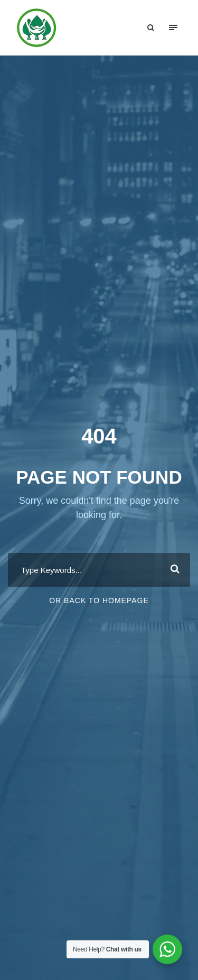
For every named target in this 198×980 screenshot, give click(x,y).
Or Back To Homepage (99, 600)
